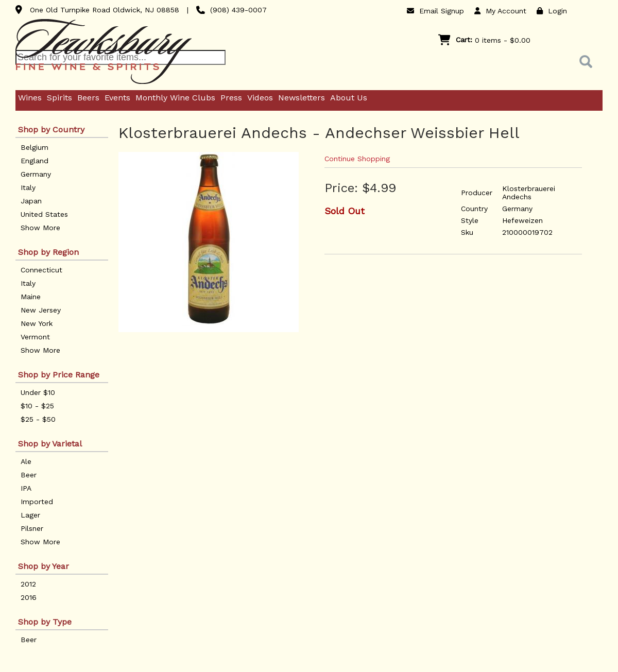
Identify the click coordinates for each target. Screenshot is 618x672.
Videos (260, 98)
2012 (28, 584)
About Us (349, 98)
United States (44, 214)
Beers (88, 98)
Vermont (35, 337)
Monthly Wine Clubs (175, 98)
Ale (26, 461)
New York (37, 323)
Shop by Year (44, 566)
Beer (29, 475)
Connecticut (41, 270)
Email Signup (435, 11)
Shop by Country (51, 130)
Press (231, 98)
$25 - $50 (38, 419)
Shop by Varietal (50, 444)
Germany (36, 174)
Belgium (35, 147)
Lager (30, 515)
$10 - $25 (37, 406)
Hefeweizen (522, 220)
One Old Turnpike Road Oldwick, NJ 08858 (105, 10)
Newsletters (302, 98)
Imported (37, 502)
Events (117, 98)
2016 (29, 597)
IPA (26, 488)
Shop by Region (48, 252)
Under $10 (38, 392)
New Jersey (41, 310)
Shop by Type (45, 622)
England (35, 161)
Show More (40, 228)
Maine (31, 297)
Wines (30, 98)
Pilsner (32, 528)
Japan (31, 201)
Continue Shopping (357, 159)
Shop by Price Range (59, 375)
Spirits (59, 98)
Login (552, 11)
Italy (28, 187)
